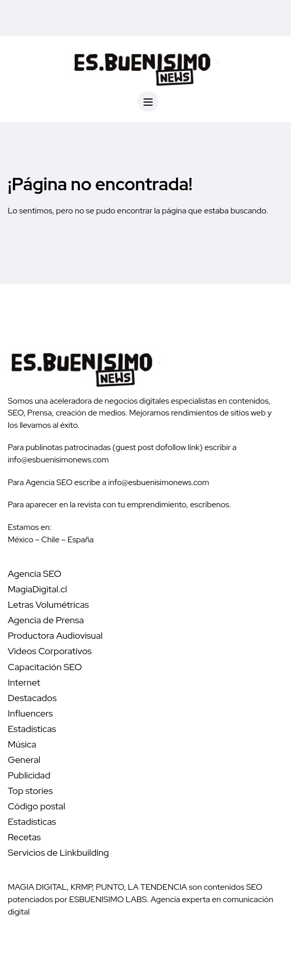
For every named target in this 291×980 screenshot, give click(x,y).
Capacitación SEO (45, 667)
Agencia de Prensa (46, 620)
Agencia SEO (35, 574)
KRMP (81, 887)
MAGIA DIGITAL (37, 887)
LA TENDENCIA (158, 887)
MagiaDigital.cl (37, 589)
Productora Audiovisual (55, 635)
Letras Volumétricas (48, 604)
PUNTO (110, 887)
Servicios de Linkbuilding (58, 852)
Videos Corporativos (50, 651)
